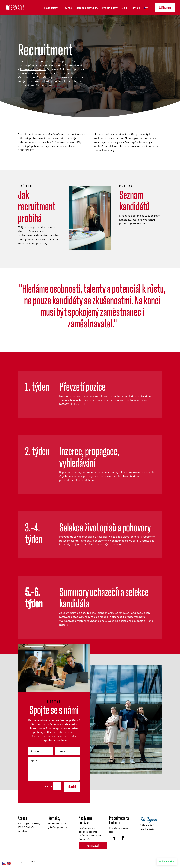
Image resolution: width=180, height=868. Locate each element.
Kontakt (135, 8)
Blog (124, 8)
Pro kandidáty (110, 8)
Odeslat (72, 788)
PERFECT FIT (26, 152)
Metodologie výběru (87, 8)
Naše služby (51, 8)
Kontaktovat (93, 847)
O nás (68, 8)
